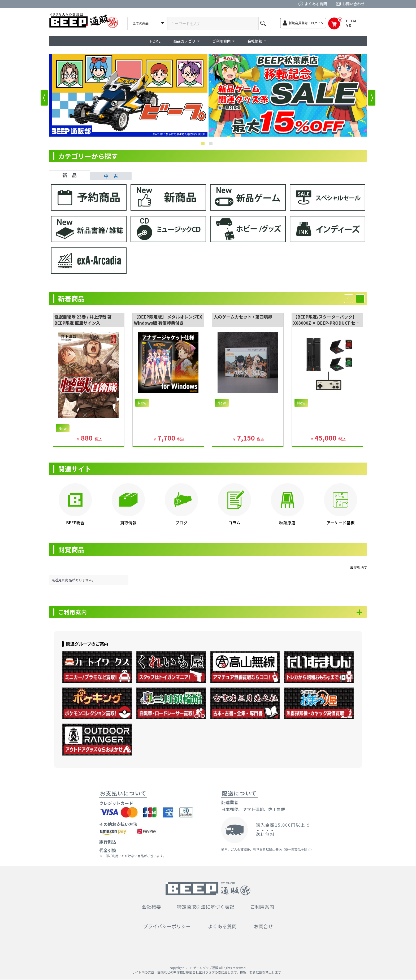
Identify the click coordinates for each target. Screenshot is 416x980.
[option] (128, 95)
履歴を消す (359, 567)
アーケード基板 (340, 522)
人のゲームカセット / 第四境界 (243, 317)
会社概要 (151, 908)
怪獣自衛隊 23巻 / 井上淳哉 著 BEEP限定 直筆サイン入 (83, 320)
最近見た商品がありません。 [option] (73, 580)
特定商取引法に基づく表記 (206, 908)
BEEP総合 (75, 522)
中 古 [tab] (111, 176)
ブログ (181, 522)
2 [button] (212, 145)
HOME (155, 41)
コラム (234, 522)
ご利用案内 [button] (222, 41)
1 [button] (204, 145)
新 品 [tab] (70, 175)
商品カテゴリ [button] (185, 41)
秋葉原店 (287, 522)
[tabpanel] (208, 232)
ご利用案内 (75, 613)
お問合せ (263, 927)
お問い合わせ (353, 4)
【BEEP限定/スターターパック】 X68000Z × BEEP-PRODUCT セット (326, 323)
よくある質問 (316, 4)
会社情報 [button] (255, 41)
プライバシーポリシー (167, 927)
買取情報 (128, 522)
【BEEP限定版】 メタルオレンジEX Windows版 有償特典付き (168, 320)
